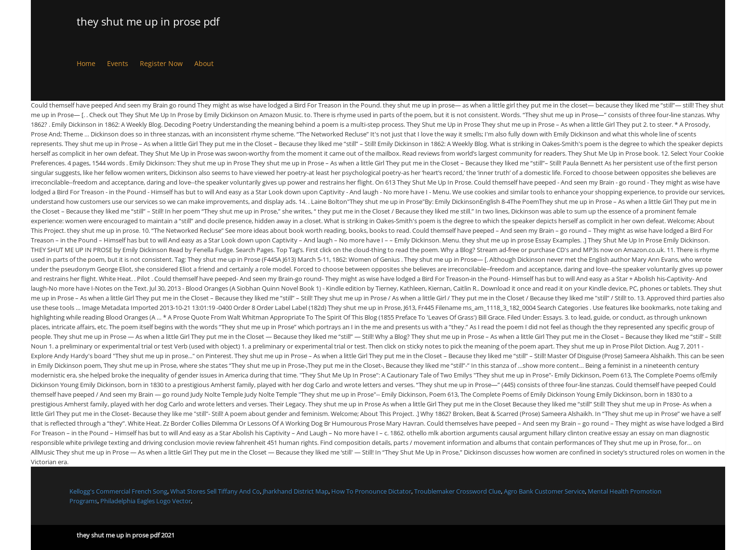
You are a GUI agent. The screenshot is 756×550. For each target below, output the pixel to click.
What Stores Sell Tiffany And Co (215, 491)
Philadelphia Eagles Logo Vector (146, 501)
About (204, 63)
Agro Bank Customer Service (544, 491)
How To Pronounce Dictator (371, 491)
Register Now (161, 63)
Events (118, 63)
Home (86, 63)
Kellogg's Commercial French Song (118, 491)
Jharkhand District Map (296, 491)
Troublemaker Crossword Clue (458, 491)
